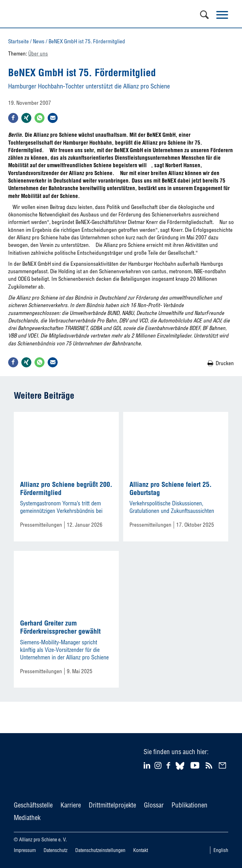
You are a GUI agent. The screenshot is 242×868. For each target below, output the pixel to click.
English (221, 850)
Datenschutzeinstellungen (100, 850)
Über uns (38, 53)
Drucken (225, 363)
